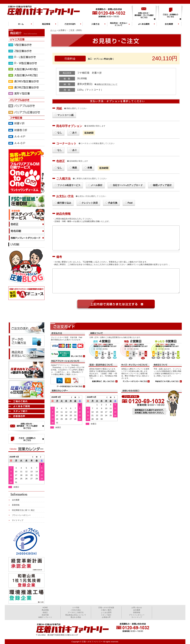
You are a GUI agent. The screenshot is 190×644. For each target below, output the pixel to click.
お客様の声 (106, 617)
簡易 (75, 168)
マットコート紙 (65, 115)
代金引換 (113, 203)
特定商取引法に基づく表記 (23, 510)
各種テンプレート (45, 617)
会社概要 (16, 500)
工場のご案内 (106, 610)
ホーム (53, 30)
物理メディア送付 (162, 185)
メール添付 (97, 185)
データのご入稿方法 (76, 612)
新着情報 (16, 505)
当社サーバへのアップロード (128, 185)
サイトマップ (18, 520)
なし (60, 133)
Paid (130, 203)
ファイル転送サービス (69, 185)
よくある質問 (106, 612)
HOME (45, 608)
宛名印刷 (45, 615)
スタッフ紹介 (106, 615)
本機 (90, 168)
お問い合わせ (137, 608)
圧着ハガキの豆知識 (106, 608)
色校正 (45, 612)
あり (75, 133)
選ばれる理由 (76, 617)
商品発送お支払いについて (76, 615)
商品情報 (45, 610)
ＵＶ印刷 (76, 608)
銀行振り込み (64, 203)
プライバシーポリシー (21, 515)
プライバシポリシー (137, 615)
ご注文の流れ (76, 610)
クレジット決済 (90, 203)
